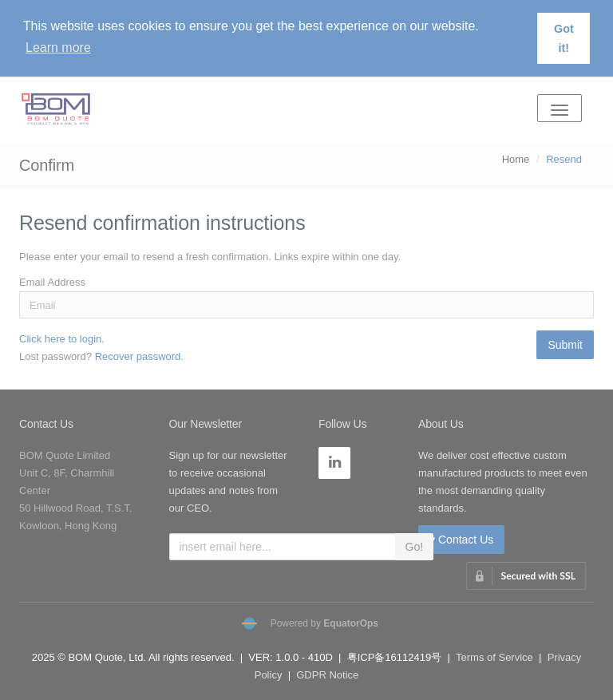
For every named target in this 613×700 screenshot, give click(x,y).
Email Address (52, 282)
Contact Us (46, 424)
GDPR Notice (327, 675)
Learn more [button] (58, 47)
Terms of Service (494, 657)
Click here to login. (62, 339)
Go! (415, 547)
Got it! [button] (564, 38)
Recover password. (139, 356)
